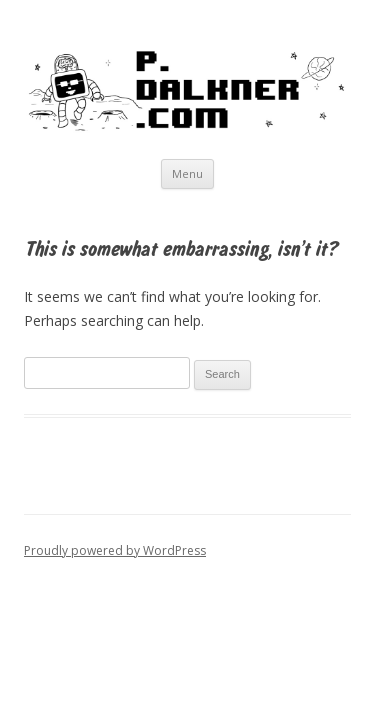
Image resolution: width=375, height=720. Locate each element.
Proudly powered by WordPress (115, 550)
